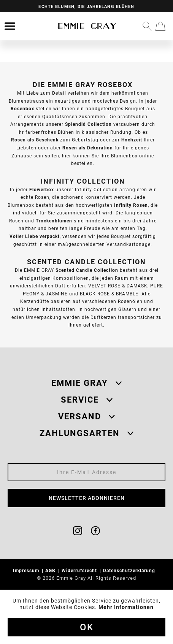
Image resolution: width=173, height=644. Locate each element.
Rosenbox (22, 109)
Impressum (27, 570)
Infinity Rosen (131, 205)
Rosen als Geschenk (35, 140)
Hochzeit (132, 140)
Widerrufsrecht (80, 570)
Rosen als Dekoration (88, 148)
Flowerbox (42, 190)
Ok (87, 627)
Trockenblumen (54, 221)
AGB (51, 570)
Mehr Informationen (126, 607)
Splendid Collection (88, 124)
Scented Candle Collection (87, 270)
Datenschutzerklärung (130, 570)
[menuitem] (10, 26)
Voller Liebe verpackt (35, 236)
